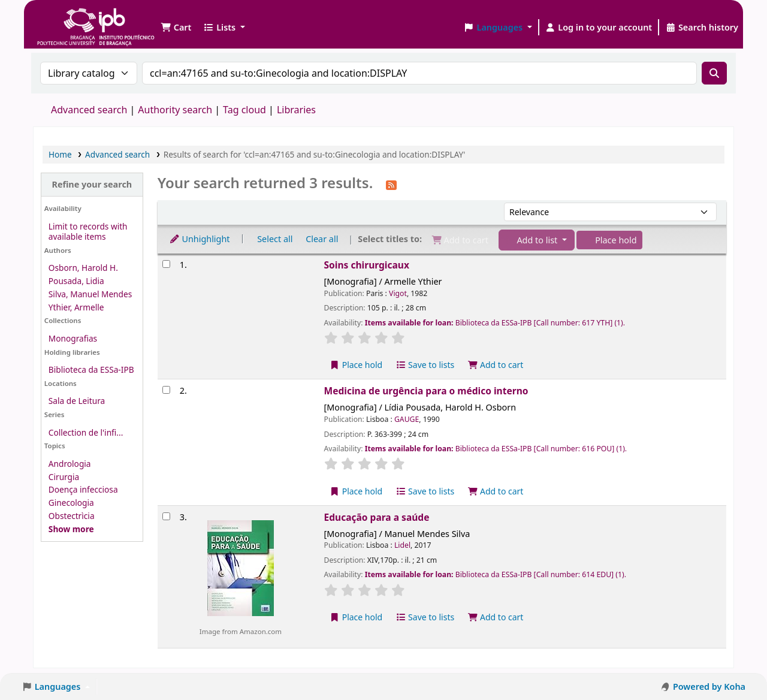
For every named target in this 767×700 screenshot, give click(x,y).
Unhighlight (200, 239)
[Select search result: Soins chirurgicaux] (166, 264)
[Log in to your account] (599, 28)
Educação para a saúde (377, 517)
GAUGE (407, 419)
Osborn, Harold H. (83, 268)
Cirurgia (64, 477)
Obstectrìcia (72, 516)
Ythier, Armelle (76, 307)
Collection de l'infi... (86, 432)
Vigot (398, 293)
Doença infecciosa (83, 489)
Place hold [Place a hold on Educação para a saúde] (356, 617)
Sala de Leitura (77, 401)
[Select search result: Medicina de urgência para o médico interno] (166, 390)
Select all (275, 239)
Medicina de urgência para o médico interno (426, 391)
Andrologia (70, 464)
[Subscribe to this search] (391, 184)
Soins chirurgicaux (367, 265)
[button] (176, 28)
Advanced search (89, 110)
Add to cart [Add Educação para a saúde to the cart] (496, 617)
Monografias (73, 338)
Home (60, 154)
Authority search (175, 110)
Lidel (402, 545)
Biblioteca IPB (66, 18)
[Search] (714, 73)
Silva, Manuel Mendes (90, 294)
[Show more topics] (71, 529)
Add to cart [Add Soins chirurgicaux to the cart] (496, 365)
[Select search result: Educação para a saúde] (166, 516)
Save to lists (425, 365)
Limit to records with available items (88, 231)
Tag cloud (244, 110)
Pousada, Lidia (76, 281)
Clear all (322, 239)
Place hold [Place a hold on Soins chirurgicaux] (356, 365)
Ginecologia (71, 503)
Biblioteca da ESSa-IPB (91, 369)
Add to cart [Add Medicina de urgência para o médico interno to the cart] (496, 491)
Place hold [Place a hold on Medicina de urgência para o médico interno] (356, 491)
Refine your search (92, 184)
